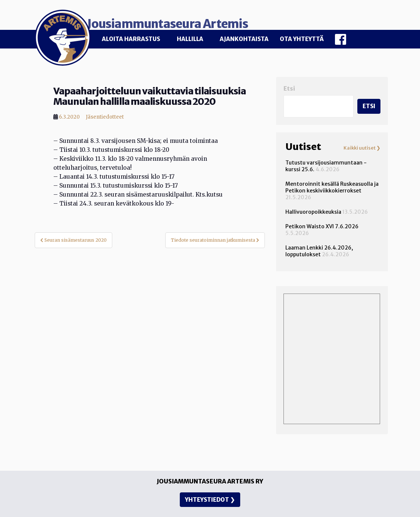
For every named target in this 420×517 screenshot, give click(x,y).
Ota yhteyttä (302, 39)
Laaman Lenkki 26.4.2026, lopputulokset (319, 247)
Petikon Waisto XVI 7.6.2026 (322, 222)
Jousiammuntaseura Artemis (207, 19)
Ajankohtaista (244, 39)
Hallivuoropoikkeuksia (313, 207)
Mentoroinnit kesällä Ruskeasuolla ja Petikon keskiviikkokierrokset (332, 183)
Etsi (289, 84)
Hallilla (190, 39)
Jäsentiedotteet (105, 112)
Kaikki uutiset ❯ (362, 144)
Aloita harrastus (131, 39)
